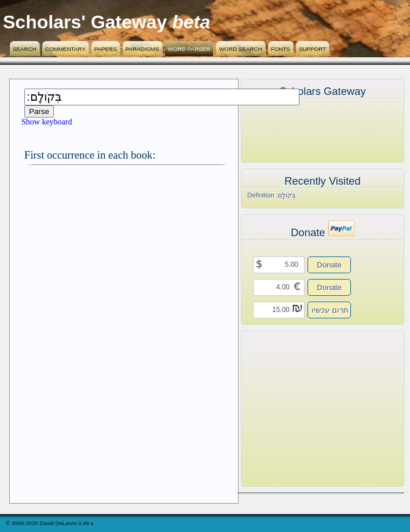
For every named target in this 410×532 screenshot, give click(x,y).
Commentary (65, 49)
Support (312, 49)
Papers (106, 49)
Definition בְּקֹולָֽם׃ (271, 195)
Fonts (281, 49)
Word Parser (189, 49)
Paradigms (142, 49)
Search (25, 49)
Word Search (241, 49)
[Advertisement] (305, 409)
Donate (329, 265)
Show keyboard (47, 122)
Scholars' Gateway (85, 22)
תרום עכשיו (330, 310)
